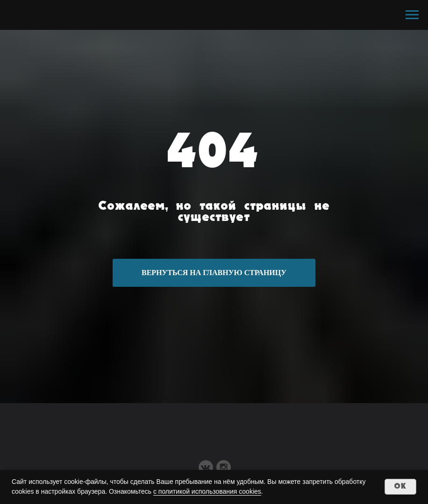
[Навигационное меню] (412, 15)
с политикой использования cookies (207, 491)
